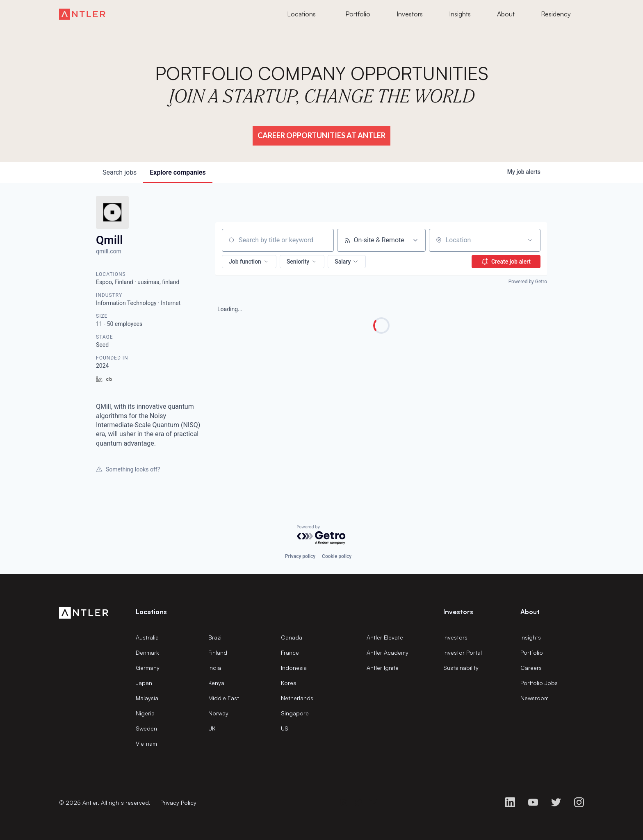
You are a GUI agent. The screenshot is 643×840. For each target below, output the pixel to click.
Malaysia (147, 698)
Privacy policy (300, 556)
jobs (120, 172)
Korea (289, 683)
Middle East (224, 698)
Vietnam (146, 743)
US (285, 728)
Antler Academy (388, 652)
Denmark (147, 652)
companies (178, 172)
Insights (531, 637)
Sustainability (461, 668)
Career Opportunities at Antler (321, 135)
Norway (218, 713)
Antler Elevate (385, 637)
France (290, 652)
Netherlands (297, 698)
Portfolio (532, 652)
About (530, 612)
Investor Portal (463, 652)
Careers (531, 668)
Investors (455, 637)
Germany (148, 668)
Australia (147, 637)
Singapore (295, 713)
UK (212, 728)
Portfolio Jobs (539, 683)
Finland (218, 652)
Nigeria (145, 713)
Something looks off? (128, 469)
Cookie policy (337, 556)
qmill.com (109, 251)
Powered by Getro (528, 282)
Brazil (215, 637)
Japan (144, 683)
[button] (249, 262)
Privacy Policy (178, 802)
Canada (292, 637)
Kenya (216, 683)
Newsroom (535, 698)
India (215, 668)
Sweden (146, 728)
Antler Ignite (383, 668)
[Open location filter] (530, 240)
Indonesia (294, 668)
